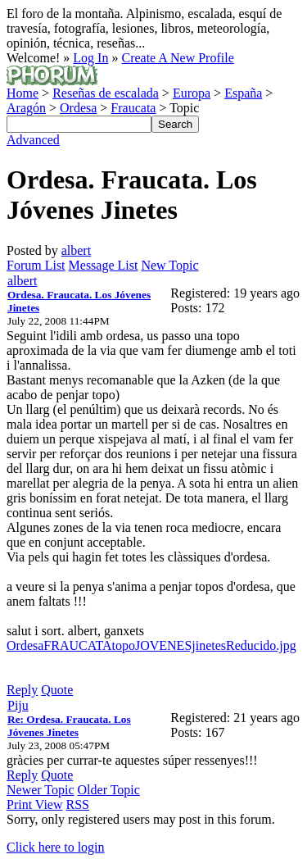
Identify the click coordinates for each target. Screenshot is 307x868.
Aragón (26, 108)
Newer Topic (41, 790)
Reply (22, 690)
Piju (18, 705)
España (243, 93)
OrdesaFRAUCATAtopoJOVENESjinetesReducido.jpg (151, 645)
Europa (192, 93)
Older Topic (109, 790)
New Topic (169, 265)
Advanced (33, 140)
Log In (90, 58)
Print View (35, 804)
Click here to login (56, 847)
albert (76, 250)
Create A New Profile (177, 58)
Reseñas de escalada (106, 93)
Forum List (36, 265)
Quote (57, 690)
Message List (104, 265)
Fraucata (133, 108)
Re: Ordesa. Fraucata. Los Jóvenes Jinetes (69, 726)
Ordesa (78, 108)
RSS (78, 804)
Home (23, 93)
